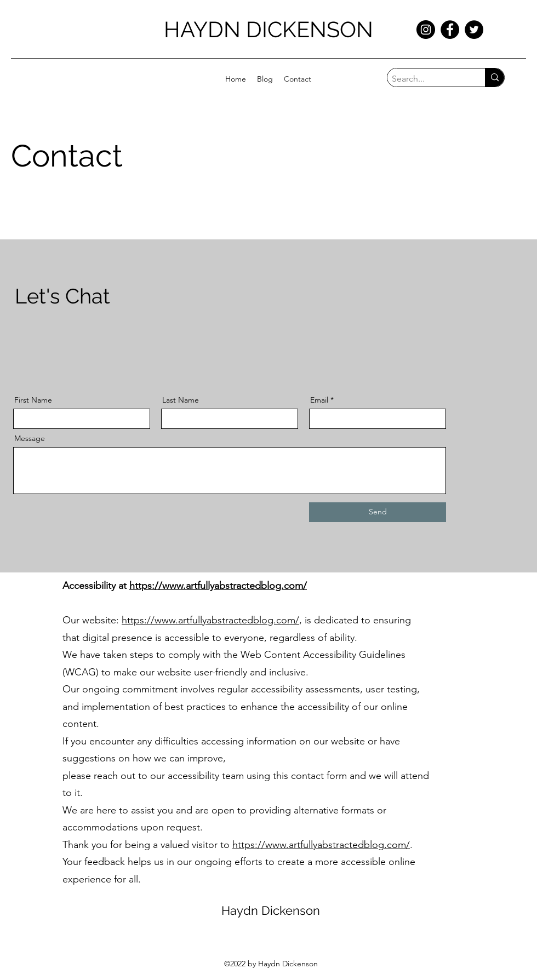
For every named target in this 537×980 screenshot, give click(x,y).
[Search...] (427, 79)
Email (319, 400)
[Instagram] (426, 30)
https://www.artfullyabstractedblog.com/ (218, 586)
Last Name (181, 400)
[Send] (378, 512)
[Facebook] (450, 30)
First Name (33, 400)
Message (30, 438)
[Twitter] (474, 30)
